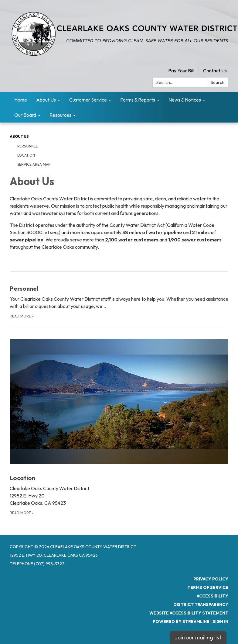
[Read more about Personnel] (119, 295)
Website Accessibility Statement (189, 613)
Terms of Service (208, 587)
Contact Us (215, 71)
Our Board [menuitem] (25, 115)
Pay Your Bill (181, 71)
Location (26, 155)
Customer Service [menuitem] (88, 100)
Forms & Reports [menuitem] (138, 100)
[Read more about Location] (119, 421)
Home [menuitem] (21, 100)
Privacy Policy (211, 579)
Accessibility (212, 596)
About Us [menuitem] (46, 100)
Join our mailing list (198, 637)
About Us (19, 136)
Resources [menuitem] (60, 115)
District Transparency (201, 604)
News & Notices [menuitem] (185, 100)
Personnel (27, 146)
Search (218, 82)
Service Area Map (34, 164)
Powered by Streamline (181, 621)
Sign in (220, 621)
